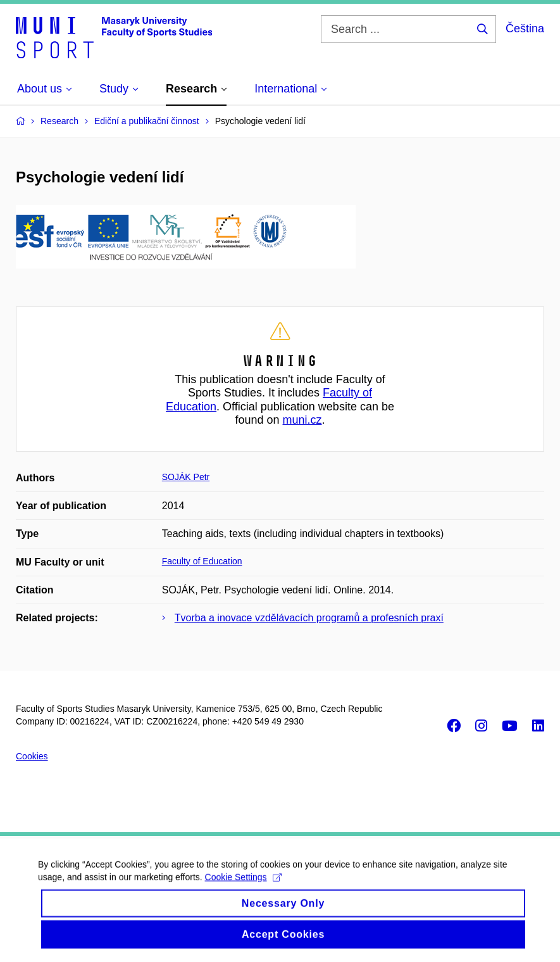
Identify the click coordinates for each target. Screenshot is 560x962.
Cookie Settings (243, 883)
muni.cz (302, 420)
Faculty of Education (202, 561)
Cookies (32, 756)
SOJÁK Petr (186, 477)
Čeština (525, 28)
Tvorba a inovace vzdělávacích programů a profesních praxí (309, 618)
